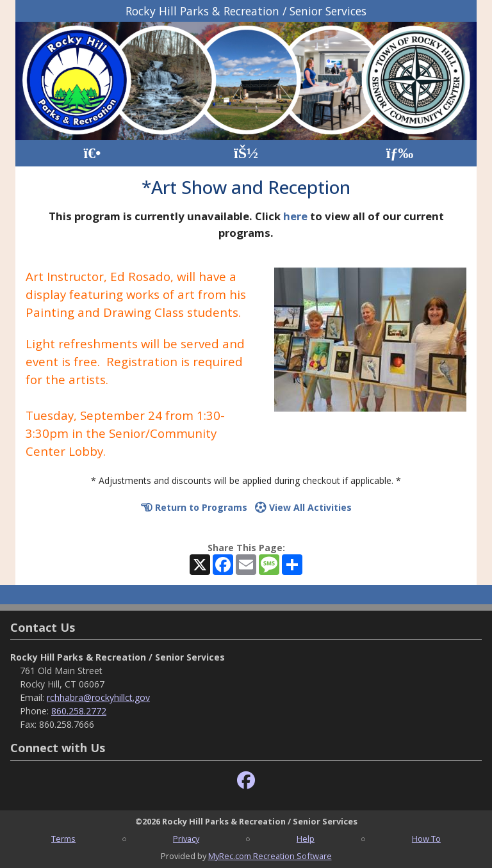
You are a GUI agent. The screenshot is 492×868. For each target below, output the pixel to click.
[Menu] (400, 153)
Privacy (186, 839)
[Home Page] (92, 153)
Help (306, 839)
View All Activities (303, 507)
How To (426, 839)
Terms (63, 839)
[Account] (246, 153)
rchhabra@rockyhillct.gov (98, 697)
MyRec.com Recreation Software (270, 856)
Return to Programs (194, 507)
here (295, 216)
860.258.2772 (79, 711)
